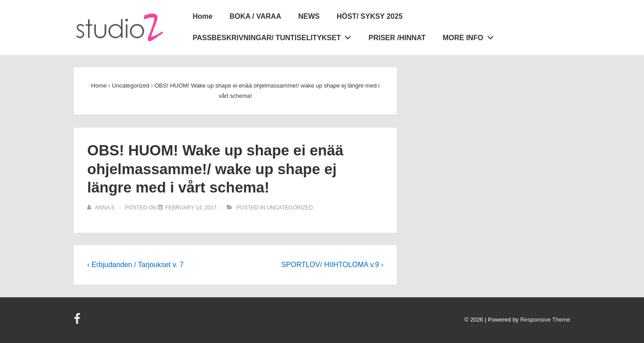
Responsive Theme (545, 320)
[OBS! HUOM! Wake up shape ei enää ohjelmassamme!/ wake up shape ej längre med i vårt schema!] (191, 208)
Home (203, 16)
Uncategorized (290, 208)
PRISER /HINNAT (397, 38)
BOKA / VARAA (255, 16)
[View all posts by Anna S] (102, 208)
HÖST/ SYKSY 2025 (370, 16)
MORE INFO (470, 36)
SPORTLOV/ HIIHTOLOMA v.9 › (333, 265)
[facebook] (78, 322)
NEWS (309, 16)
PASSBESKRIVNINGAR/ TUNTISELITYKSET (274, 36)
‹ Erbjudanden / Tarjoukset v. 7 (136, 265)
